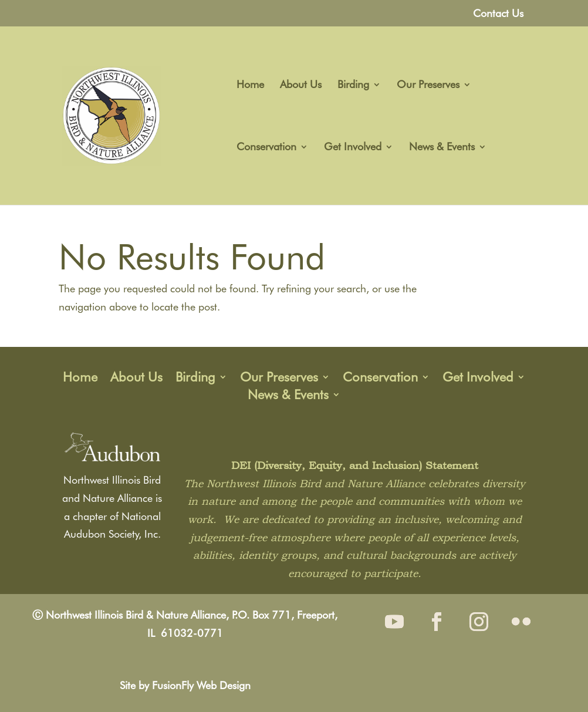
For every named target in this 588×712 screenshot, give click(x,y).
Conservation (266, 148)
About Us (301, 85)
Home (250, 85)
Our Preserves (428, 85)
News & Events (442, 148)
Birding (353, 85)
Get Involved (353, 148)
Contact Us (498, 14)
